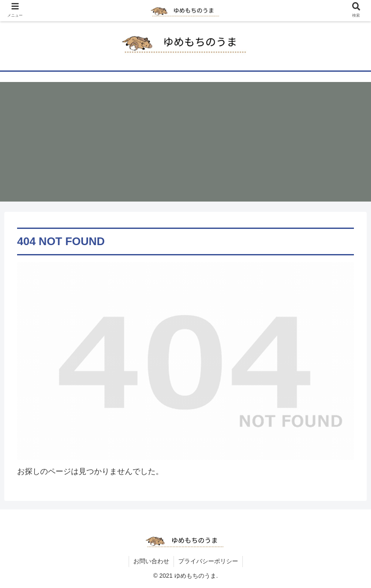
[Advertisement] (185, 142)
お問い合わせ (151, 561)
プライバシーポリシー (208, 561)
